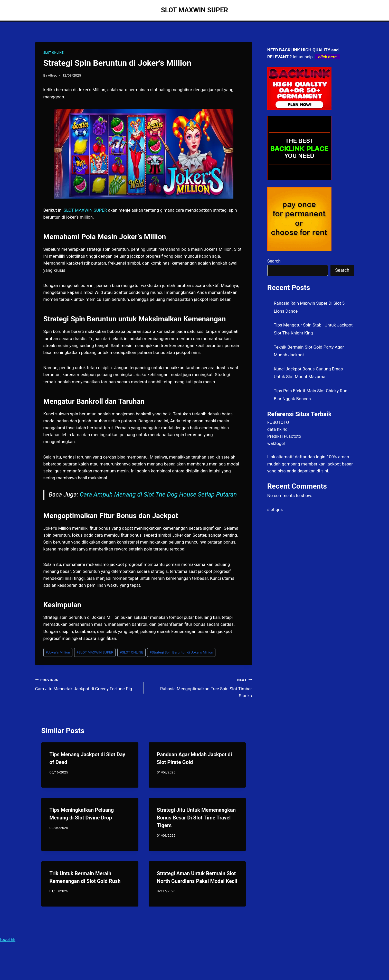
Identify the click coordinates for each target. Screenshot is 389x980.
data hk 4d (277, 429)
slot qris (275, 509)
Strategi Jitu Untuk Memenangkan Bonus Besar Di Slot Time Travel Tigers (196, 818)
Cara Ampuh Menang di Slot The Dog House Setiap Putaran (158, 494)
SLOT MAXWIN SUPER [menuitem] (85, 210)
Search (274, 261)
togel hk (8, 939)
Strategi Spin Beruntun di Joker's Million (181, 652)
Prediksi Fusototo (284, 436)
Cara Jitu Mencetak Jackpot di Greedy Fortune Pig (87, 684)
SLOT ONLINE (54, 53)
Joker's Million (58, 652)
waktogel (276, 443)
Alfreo (53, 75)
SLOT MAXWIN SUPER (95, 652)
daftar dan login (310, 457)
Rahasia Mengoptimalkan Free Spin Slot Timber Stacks (200, 687)
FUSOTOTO (278, 422)
